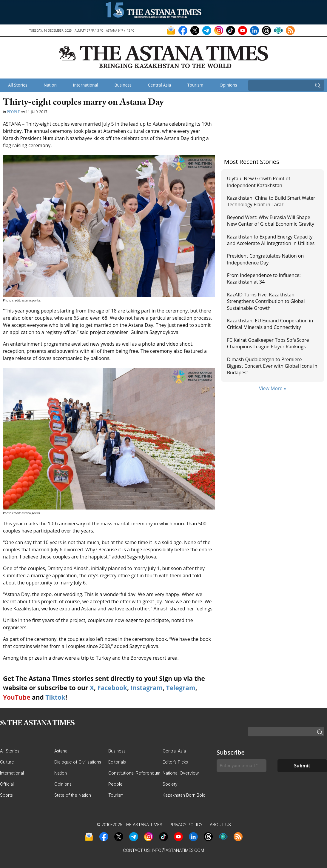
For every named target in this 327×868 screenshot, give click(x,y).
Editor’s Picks (175, 762)
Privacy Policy (186, 825)
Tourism (195, 85)
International (86, 85)
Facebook (112, 688)
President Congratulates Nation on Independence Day (266, 259)
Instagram (146, 688)
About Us (220, 825)
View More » (273, 388)
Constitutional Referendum (134, 773)
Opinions (228, 85)
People (13, 112)
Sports (6, 795)
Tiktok (55, 697)
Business (123, 85)
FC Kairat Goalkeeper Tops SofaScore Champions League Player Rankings (268, 343)
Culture (7, 762)
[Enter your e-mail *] (242, 766)
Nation (50, 85)
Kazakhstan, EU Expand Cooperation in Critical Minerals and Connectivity (270, 324)
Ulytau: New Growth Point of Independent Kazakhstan (259, 182)
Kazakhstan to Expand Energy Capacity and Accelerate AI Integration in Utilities (271, 240)
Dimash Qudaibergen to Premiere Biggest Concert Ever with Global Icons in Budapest (272, 366)
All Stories (18, 85)
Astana (61, 751)
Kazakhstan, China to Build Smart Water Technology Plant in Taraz (271, 201)
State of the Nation (73, 795)
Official (7, 784)
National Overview (181, 773)
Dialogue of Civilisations (78, 762)
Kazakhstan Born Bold (184, 795)
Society (170, 784)
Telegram (181, 688)
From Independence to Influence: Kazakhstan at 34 (264, 278)
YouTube (17, 697)
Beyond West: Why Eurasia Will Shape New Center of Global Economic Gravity (271, 221)
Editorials (117, 762)
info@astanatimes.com (178, 850)
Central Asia (160, 85)
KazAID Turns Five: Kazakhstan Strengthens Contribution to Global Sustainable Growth (266, 301)
